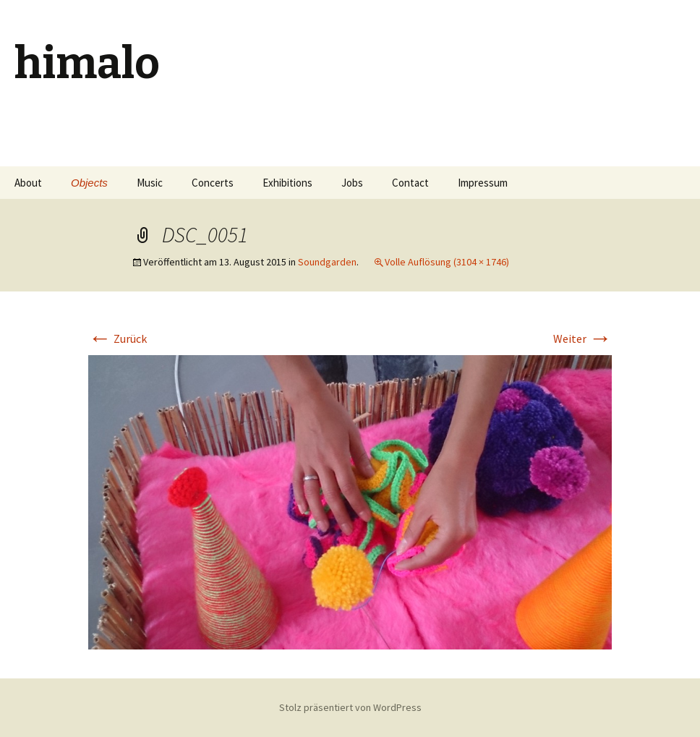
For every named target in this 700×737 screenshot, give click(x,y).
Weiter (582, 338)
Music (150, 183)
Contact (410, 183)
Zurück (118, 338)
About (28, 183)
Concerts (213, 183)
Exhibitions (287, 183)
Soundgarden (327, 262)
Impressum (483, 183)
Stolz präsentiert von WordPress (350, 707)
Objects (89, 183)
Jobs (352, 183)
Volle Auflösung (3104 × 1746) (447, 262)
